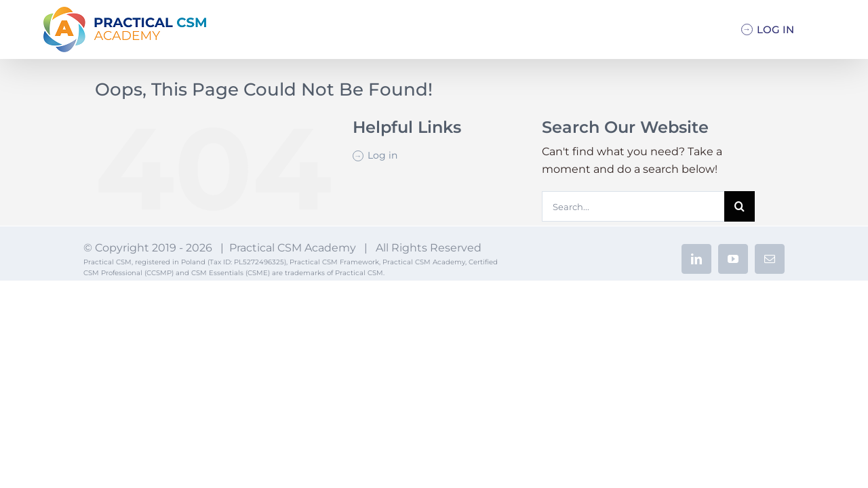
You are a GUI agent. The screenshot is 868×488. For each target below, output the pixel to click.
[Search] (739, 206)
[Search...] (633, 206)
